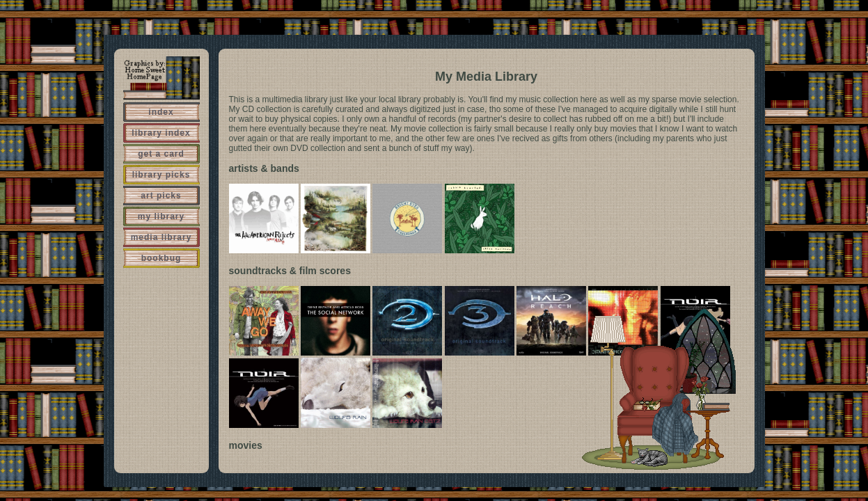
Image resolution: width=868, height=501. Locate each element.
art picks (161, 196)
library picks (161, 175)
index (161, 112)
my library (161, 216)
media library (161, 237)
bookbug (161, 258)
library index (161, 133)
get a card (161, 154)
